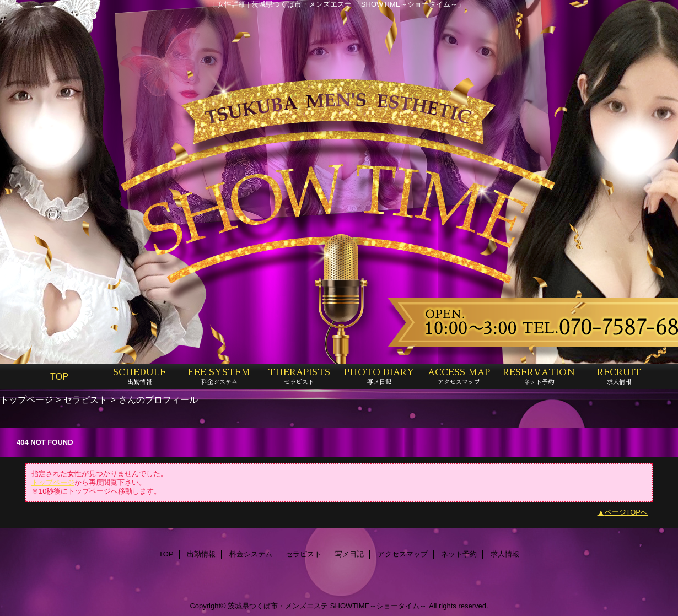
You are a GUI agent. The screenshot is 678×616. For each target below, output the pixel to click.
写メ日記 (349, 554)
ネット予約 (459, 554)
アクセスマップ (403, 554)
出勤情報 (201, 554)
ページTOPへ (626, 512)
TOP (59, 376)
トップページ (26, 399)
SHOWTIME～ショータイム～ (379, 606)
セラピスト (85, 399)
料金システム (251, 554)
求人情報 (505, 554)
